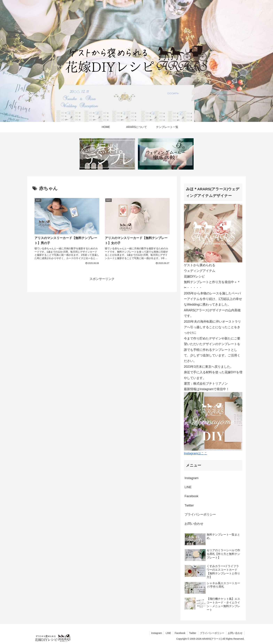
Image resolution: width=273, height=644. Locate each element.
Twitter (189, 505)
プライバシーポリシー (200, 514)
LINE (188, 487)
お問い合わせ (194, 524)
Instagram (192, 478)
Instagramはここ (196, 453)
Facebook (191, 496)
